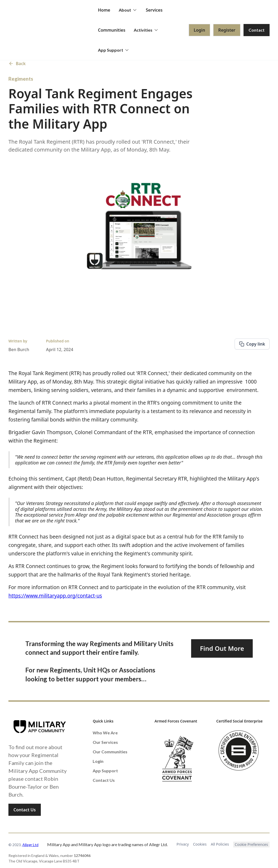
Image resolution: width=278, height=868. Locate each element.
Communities (112, 30)
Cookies (200, 844)
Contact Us (25, 810)
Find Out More (222, 648)
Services (154, 10)
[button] (128, 10)
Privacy (183, 844)
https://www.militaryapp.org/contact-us (55, 596)
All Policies (220, 844)
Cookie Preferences (251, 844)
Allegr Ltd (30, 845)
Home (104, 10)
